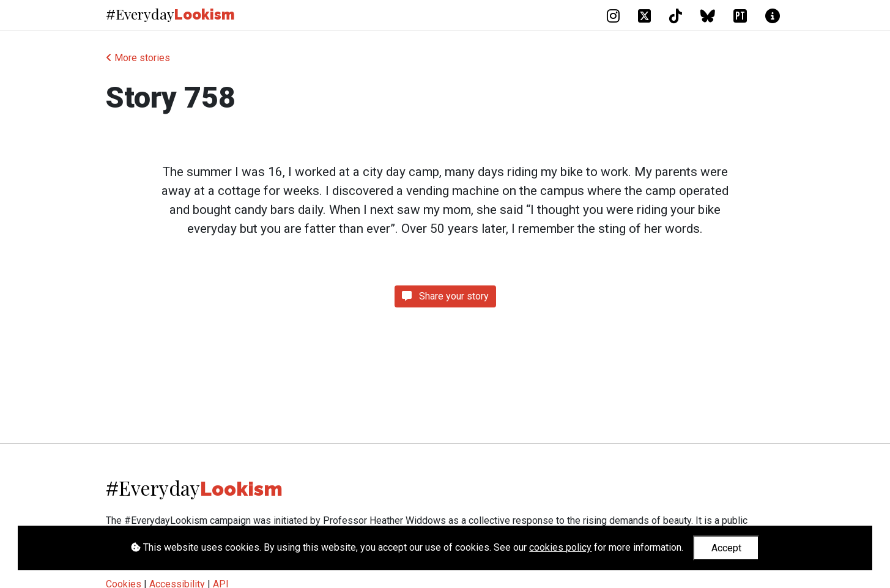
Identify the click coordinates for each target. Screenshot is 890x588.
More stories (138, 58)
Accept (726, 548)
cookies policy (560, 547)
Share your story (445, 296)
